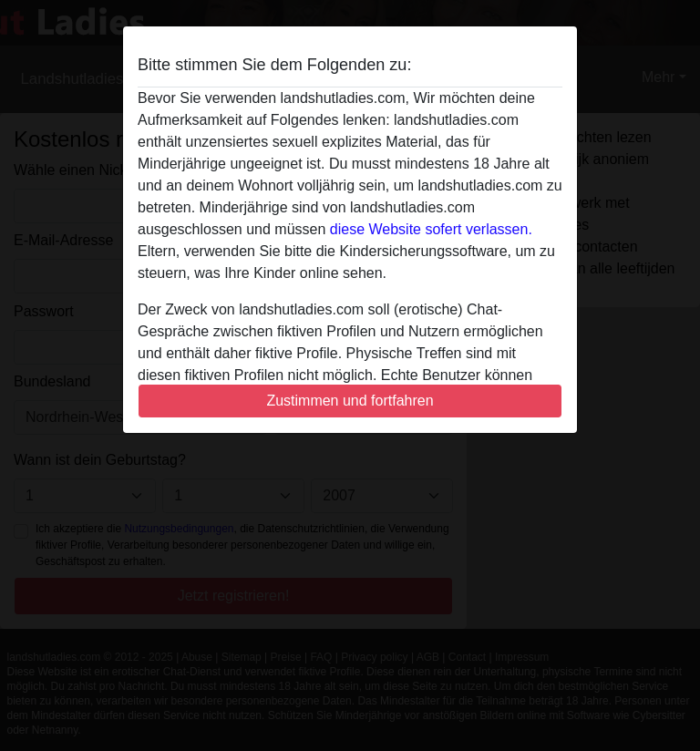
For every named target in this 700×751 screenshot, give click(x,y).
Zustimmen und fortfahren (350, 401)
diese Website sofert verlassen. (431, 229)
